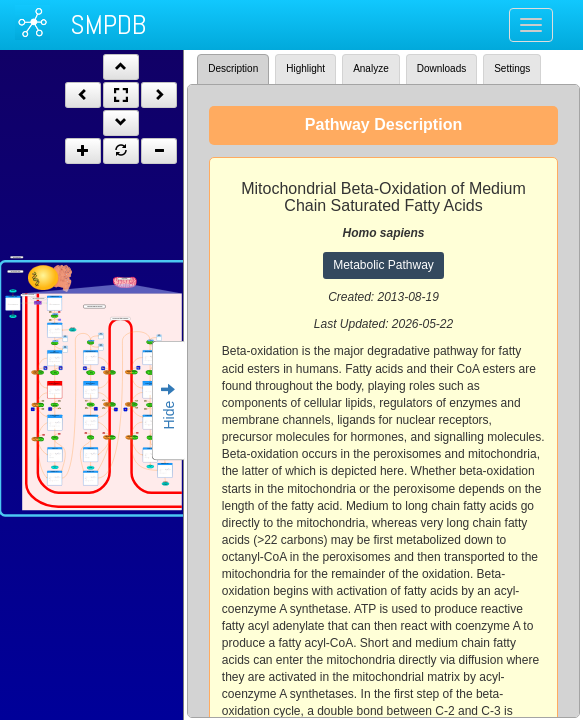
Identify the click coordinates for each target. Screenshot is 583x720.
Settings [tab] (512, 68)
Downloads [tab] (441, 68)
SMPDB (108, 24)
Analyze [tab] (371, 68)
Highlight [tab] (305, 68)
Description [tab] (233, 68)
